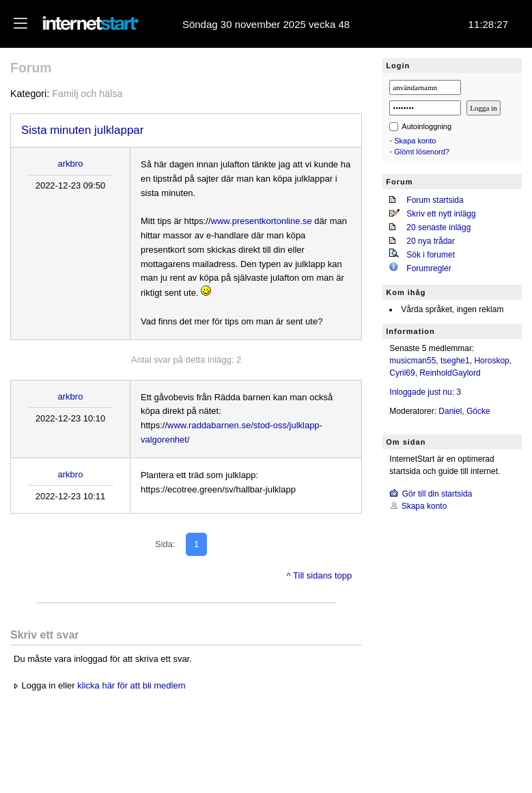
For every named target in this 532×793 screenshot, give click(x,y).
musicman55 (412, 361)
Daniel (450, 411)
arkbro (71, 164)
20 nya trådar (431, 241)
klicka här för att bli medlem (131, 685)
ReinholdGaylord (450, 373)
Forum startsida (435, 200)
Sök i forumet (431, 255)
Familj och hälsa (87, 94)
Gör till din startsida (437, 494)
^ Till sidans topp (320, 575)
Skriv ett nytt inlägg (441, 214)
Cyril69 (402, 373)
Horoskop (491, 361)
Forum (31, 68)
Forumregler (429, 268)
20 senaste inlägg (438, 227)
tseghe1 (455, 361)
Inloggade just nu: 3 (425, 392)
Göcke (478, 411)
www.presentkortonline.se (262, 221)
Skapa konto (415, 141)
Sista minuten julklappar (82, 130)
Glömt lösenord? (422, 152)
